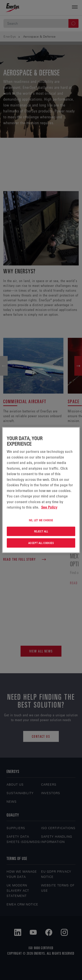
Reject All (41, 531)
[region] (41, 490)
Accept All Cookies (41, 543)
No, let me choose (41, 520)
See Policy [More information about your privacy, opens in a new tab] (49, 507)
